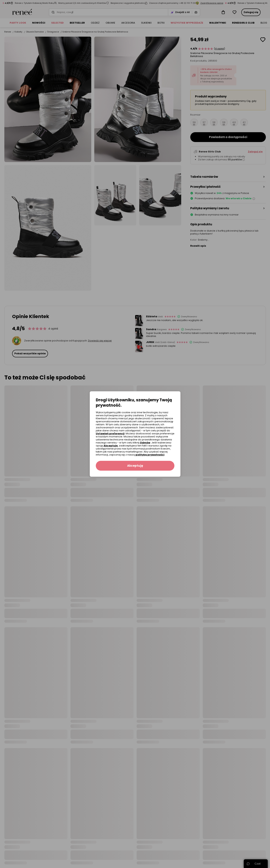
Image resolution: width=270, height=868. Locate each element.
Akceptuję (111, 446)
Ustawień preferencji (110, 434)
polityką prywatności (150, 455)
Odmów (145, 443)
